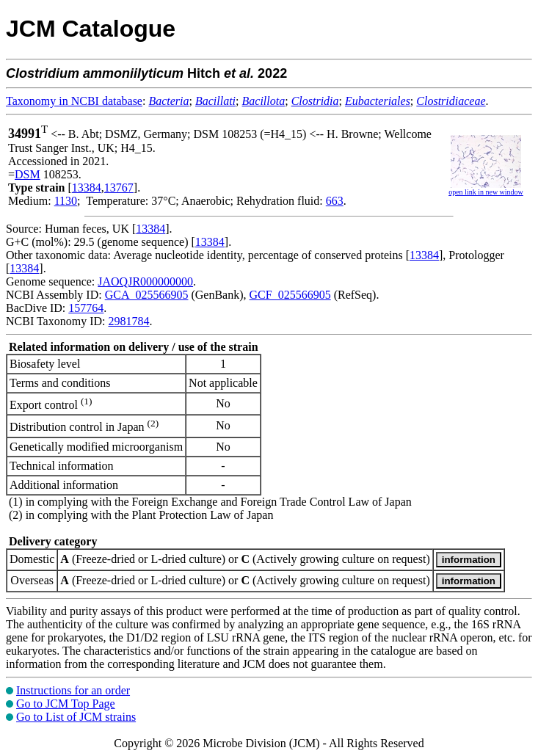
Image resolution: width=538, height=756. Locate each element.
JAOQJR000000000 (145, 281)
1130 (66, 201)
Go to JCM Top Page (66, 704)
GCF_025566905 (290, 295)
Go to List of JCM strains (76, 717)
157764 (86, 308)
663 (335, 201)
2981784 (128, 321)
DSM (28, 174)
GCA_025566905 (147, 295)
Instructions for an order (73, 690)
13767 (119, 188)
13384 (87, 188)
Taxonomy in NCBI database (74, 101)
